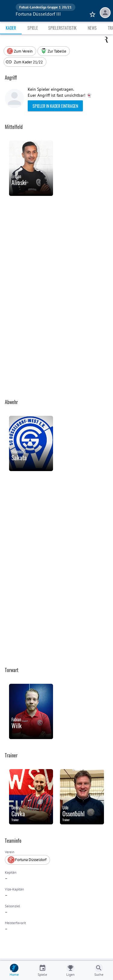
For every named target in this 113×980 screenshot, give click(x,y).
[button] (54, 51)
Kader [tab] (11, 28)
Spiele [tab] (33, 28)
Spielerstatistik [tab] (62, 28)
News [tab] (92, 28)
